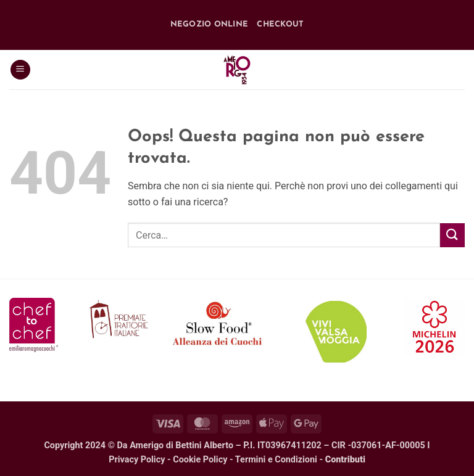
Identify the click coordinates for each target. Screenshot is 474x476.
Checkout (280, 24)
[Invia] (452, 235)
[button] (20, 70)
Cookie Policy (200, 460)
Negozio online (210, 24)
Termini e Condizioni (276, 460)
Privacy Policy (137, 460)
